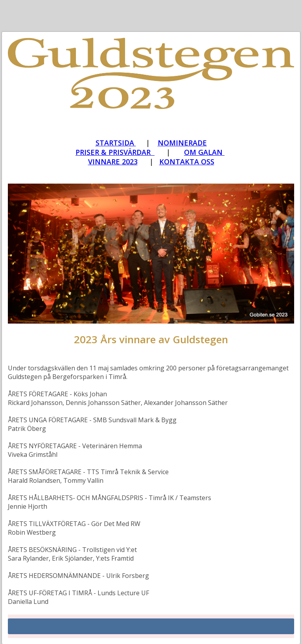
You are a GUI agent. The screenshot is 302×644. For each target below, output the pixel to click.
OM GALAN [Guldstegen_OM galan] (204, 152)
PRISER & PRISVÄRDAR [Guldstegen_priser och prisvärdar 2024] (115, 152)
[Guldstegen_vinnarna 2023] (116, 143)
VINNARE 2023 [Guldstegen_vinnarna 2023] (113, 162)
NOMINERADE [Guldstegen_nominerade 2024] (182, 143)
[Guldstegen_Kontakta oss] (187, 162)
